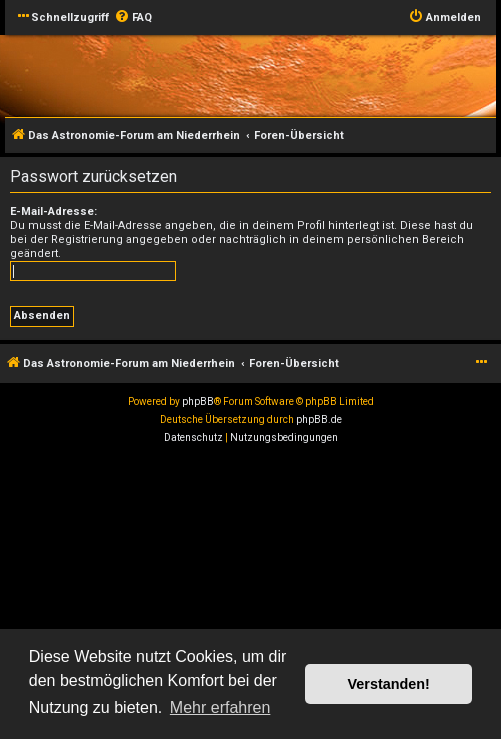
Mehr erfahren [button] (220, 707)
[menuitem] (133, 18)
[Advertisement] (250, 597)
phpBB (198, 401)
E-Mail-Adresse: (53, 211)
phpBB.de (319, 419)
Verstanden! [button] (389, 684)
